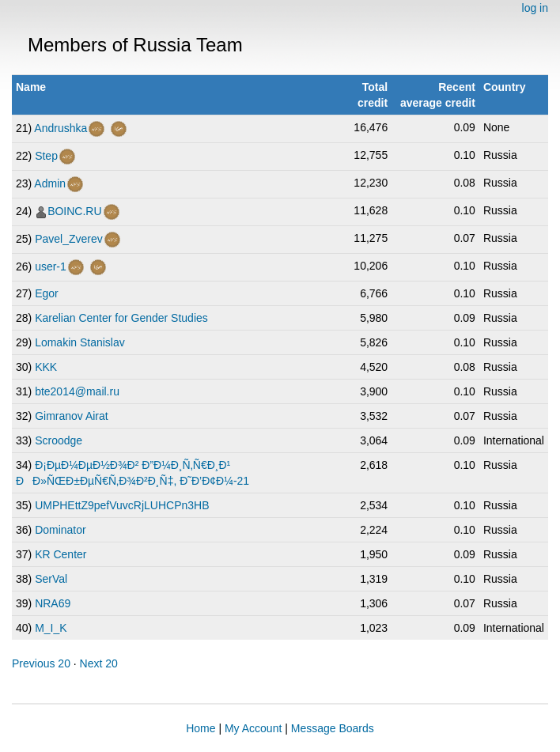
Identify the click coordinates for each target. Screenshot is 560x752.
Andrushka (61, 128)
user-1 (51, 266)
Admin (50, 183)
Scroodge (59, 440)
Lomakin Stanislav (80, 342)
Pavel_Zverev (69, 239)
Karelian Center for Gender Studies (121, 318)
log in (535, 8)
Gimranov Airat (72, 416)
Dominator (61, 530)
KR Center (61, 554)
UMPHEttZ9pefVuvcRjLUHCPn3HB (122, 505)
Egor (47, 293)
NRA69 (53, 603)
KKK (46, 367)
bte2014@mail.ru (77, 391)
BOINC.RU (74, 211)
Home (201, 728)
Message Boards (333, 728)
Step (46, 156)
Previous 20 (41, 663)
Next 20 (99, 663)
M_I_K (51, 628)
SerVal (51, 579)
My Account (253, 728)
